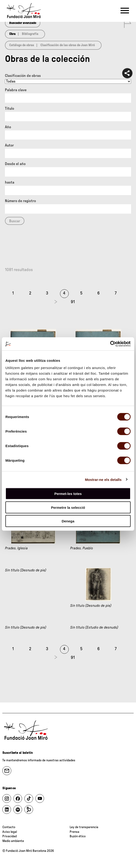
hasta (10, 182)
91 (73, 302)
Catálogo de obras (22, 45)
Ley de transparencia (84, 827)
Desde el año (15, 164)
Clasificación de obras (23, 76)
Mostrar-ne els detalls (103, 479)
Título (9, 109)
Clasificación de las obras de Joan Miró (68, 45)
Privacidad (9, 836)
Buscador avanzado (23, 23)
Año (8, 127)
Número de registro (20, 201)
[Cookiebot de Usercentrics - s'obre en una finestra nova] (110, 344)
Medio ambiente (13, 841)
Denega (68, 521)
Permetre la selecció (68, 507)
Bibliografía (30, 34)
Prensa (74, 832)
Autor (9, 145)
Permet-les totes (68, 494)
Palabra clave (16, 90)
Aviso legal (10, 832)
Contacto (9, 827)
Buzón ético (78, 836)
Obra (12, 34)
